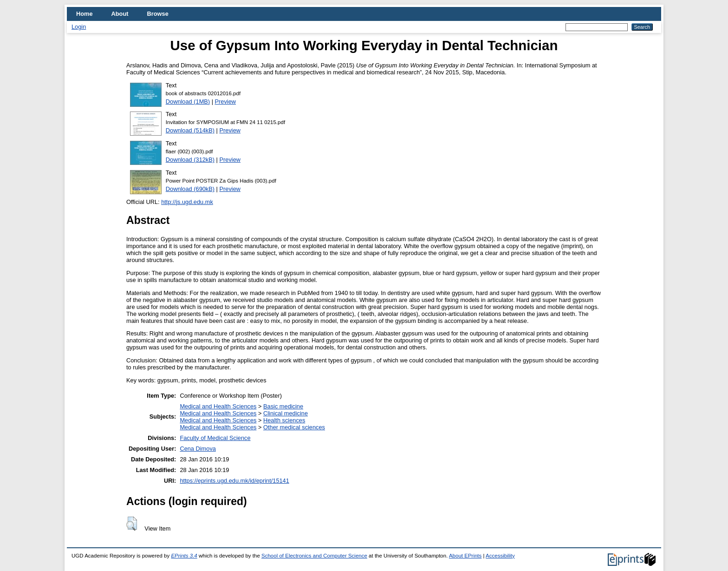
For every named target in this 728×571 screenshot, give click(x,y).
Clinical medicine (286, 413)
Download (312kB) (190, 160)
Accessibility (500, 556)
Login (79, 27)
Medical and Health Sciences (218, 406)
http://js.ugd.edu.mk (187, 202)
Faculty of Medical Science (215, 438)
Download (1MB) (188, 102)
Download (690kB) (190, 189)
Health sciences (284, 420)
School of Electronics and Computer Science (314, 556)
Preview (226, 102)
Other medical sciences (294, 427)
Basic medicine (283, 406)
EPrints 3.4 (184, 556)
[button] (132, 524)
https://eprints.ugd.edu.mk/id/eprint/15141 (234, 481)
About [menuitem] (120, 14)
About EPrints (465, 556)
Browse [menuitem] (158, 14)
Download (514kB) (190, 130)
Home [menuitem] (84, 14)
